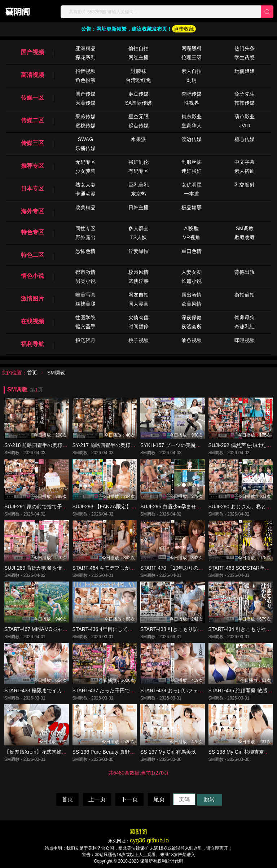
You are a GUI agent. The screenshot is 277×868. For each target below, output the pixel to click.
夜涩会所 (192, 326)
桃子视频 (138, 340)
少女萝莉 (85, 171)
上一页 (97, 799)
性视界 (192, 103)
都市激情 (85, 272)
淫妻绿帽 (138, 251)
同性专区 (85, 228)
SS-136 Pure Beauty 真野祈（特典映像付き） (124, 752)
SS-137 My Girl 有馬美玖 (168, 752)
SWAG (85, 139)
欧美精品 (85, 207)
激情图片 (32, 299)
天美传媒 (85, 103)
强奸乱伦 (138, 162)
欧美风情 (192, 304)
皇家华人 (192, 126)
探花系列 (85, 57)
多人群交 (138, 228)
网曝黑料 (192, 48)
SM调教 (245, 228)
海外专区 (32, 211)
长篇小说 (192, 281)
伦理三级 (192, 57)
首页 (32, 373)
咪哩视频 (245, 340)
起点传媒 (138, 126)
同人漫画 (138, 304)
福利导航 (32, 344)
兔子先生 (245, 94)
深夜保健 (192, 317)
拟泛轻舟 (85, 340)
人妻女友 (192, 272)
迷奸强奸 (192, 171)
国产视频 (32, 52)
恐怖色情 (85, 251)
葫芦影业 (245, 117)
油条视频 (192, 340)
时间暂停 (138, 326)
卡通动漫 (85, 194)
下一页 (129, 799)
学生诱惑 (245, 57)
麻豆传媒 (138, 94)
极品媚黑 (192, 207)
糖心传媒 (245, 139)
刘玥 (192, 80)
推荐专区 (32, 166)
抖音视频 (85, 71)
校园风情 (138, 272)
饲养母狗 (245, 317)
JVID (245, 126)
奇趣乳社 (245, 326)
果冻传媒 (85, 117)
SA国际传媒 (139, 103)
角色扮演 (85, 80)
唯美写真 (85, 295)
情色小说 (32, 276)
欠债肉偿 (138, 317)
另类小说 (85, 281)
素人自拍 (192, 71)
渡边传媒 (192, 139)
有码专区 (138, 171)
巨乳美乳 (138, 185)
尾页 (159, 799)
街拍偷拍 (245, 295)
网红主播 (138, 57)
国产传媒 (85, 94)
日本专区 (32, 188)
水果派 (138, 139)
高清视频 (32, 75)
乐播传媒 (85, 148)
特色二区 (32, 255)
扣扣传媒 (245, 103)
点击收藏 (184, 29)
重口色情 (192, 251)
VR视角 (191, 237)
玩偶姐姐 (245, 71)
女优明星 (192, 185)
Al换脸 (192, 228)
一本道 (192, 194)
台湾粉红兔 (138, 80)
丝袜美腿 (85, 304)
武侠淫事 (138, 281)
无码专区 (85, 162)
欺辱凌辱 (245, 237)
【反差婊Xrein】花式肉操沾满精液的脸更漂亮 (56, 752)
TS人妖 (138, 237)
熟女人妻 (85, 185)
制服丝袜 (192, 162)
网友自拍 (138, 295)
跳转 (210, 799)
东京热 (138, 194)
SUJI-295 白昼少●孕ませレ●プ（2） (181, 507)
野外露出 (85, 237)
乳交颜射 (245, 185)
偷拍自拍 (138, 48)
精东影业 (192, 117)
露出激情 (192, 295)
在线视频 (32, 321)
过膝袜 (138, 71)
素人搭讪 (245, 171)
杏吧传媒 (192, 94)
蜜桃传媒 (85, 126)
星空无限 (138, 117)
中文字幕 (245, 162)
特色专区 (32, 232)
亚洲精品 (85, 48)
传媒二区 (32, 120)
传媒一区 (32, 98)
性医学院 (85, 317)
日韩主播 (138, 207)
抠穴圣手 (85, 326)
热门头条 (245, 48)
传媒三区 (32, 143)
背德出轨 (245, 272)
